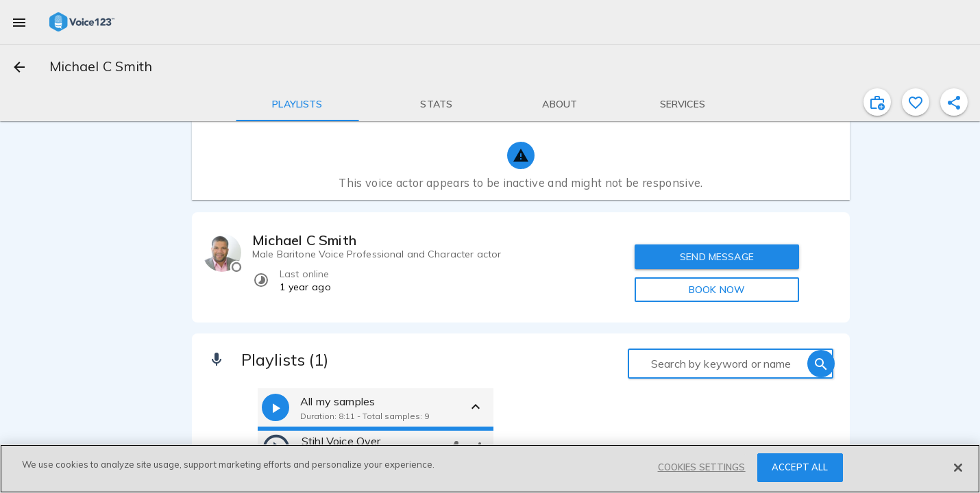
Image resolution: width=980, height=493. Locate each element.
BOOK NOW (717, 290)
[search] (821, 364)
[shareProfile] (954, 102)
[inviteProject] (877, 102)
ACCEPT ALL (800, 467)
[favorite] (916, 102)
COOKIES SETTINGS (702, 467)
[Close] (958, 468)
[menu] (19, 22)
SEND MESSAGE (717, 257)
